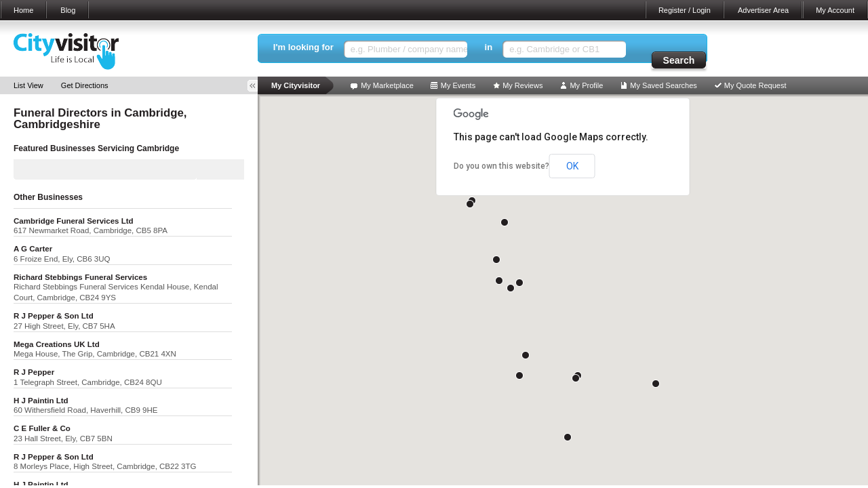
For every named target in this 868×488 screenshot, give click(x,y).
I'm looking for (303, 47)
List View (28, 85)
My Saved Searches (663, 85)
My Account (835, 10)
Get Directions (85, 85)
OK (572, 166)
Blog (68, 10)
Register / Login (685, 10)
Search (679, 60)
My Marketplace (387, 85)
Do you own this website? (501, 166)
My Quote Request (755, 85)
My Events (458, 85)
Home (23, 10)
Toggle (257, 86)
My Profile (586, 85)
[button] (519, 283)
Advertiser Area (763, 10)
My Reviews (522, 85)
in (489, 47)
